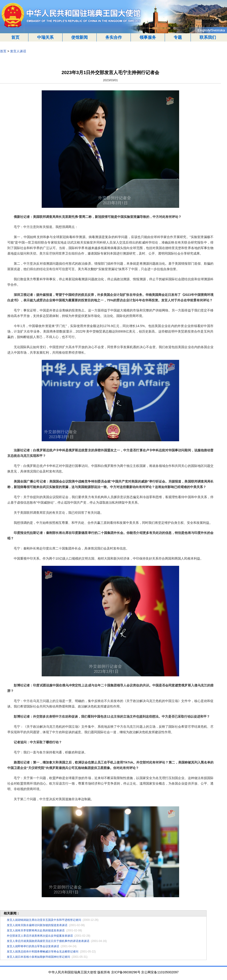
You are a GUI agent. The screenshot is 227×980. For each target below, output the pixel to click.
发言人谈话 (18, 51)
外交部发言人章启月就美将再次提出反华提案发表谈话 (40, 936)
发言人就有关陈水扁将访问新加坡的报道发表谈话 (37, 925)
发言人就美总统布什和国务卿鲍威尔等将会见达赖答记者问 (43, 952)
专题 (178, 37)
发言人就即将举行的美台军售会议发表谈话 (33, 946)
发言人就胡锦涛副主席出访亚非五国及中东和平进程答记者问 (44, 920)
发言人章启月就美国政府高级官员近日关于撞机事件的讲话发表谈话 (48, 941)
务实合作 (114, 37)
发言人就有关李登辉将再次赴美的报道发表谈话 (36, 930)
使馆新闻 (79, 37)
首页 (15, 37)
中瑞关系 (45, 37)
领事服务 (148, 37)
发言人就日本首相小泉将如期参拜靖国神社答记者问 (38, 957)
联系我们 (208, 37)
